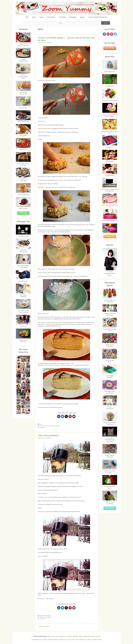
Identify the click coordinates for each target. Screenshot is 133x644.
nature (41, 615)
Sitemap (86, 636)
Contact (41, 17)
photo (41, 424)
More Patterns (110, 508)
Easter (77, 640)
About (34, 17)
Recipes (82, 17)
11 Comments (42, 427)
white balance (57, 426)
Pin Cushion (88, 640)
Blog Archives (51, 17)
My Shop (98, 636)
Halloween (82, 640)
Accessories (69, 640)
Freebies (100, 640)
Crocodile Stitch (62, 640)
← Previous (41, 626)
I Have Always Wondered (48, 435)
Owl (40, 640)
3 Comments (42, 619)
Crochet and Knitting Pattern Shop (98, 17)
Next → (48, 626)
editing (41, 617)
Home (74, 640)
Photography (73, 17)
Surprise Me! (110, 236)
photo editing (48, 615)
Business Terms (92, 636)
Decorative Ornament (52, 640)
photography (51, 426)
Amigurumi (94, 640)
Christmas (44, 640)
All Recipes (23, 213)
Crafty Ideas (62, 17)
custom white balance (44, 426)
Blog (27, 17)
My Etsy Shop (110, 48)
